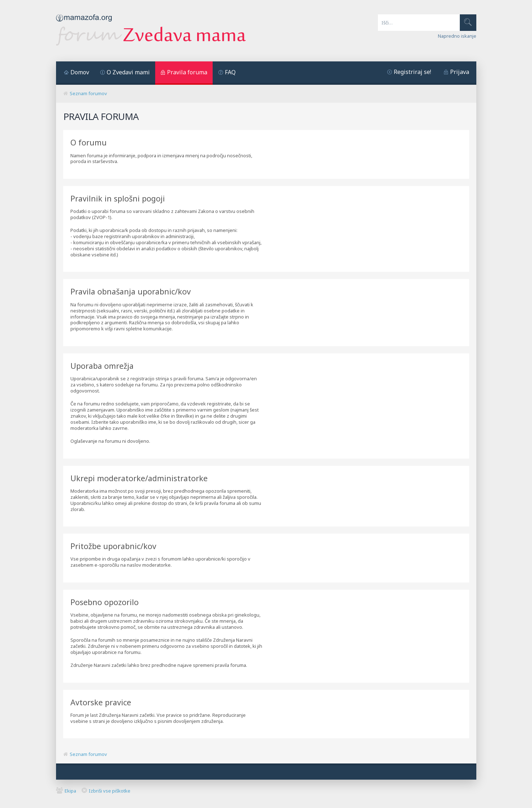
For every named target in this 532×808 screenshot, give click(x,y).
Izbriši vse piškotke (110, 791)
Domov (80, 72)
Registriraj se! (412, 72)
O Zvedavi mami (128, 72)
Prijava (460, 72)
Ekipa (70, 791)
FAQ (230, 72)
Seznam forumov (88, 93)
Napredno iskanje (457, 36)
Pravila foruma (187, 72)
